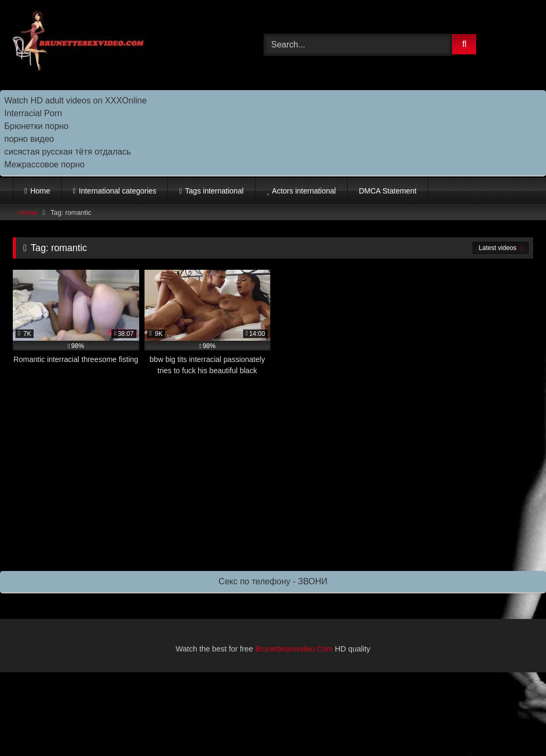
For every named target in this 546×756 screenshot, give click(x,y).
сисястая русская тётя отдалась (67, 152)
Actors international (304, 191)
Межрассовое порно (45, 164)
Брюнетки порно (37, 126)
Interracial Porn (33, 113)
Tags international (214, 191)
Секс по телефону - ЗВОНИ (273, 581)
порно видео (29, 139)
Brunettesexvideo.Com (294, 649)
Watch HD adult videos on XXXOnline (75, 100)
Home (40, 191)
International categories (118, 191)
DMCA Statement (388, 191)
